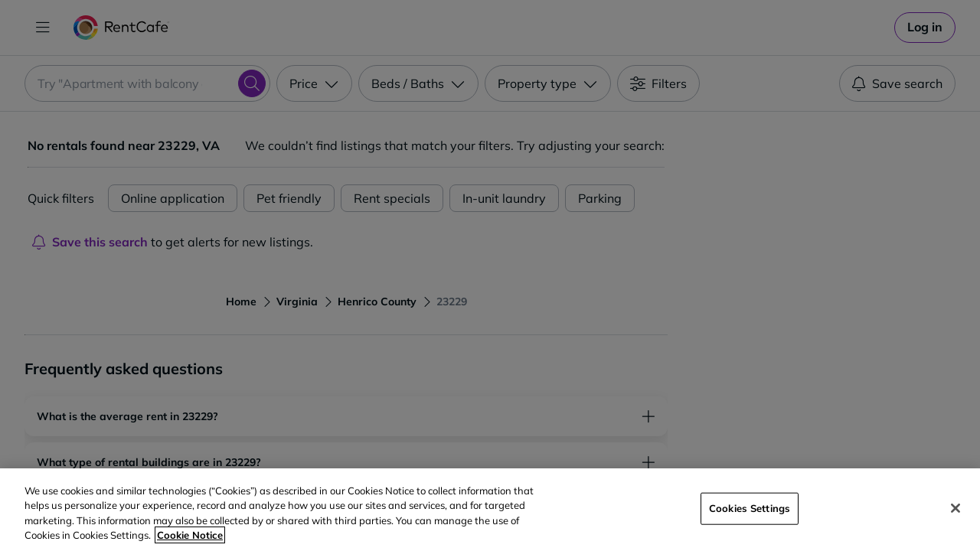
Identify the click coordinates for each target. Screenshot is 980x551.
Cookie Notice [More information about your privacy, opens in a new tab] (190, 535)
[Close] (955, 508)
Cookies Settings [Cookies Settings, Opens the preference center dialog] (750, 508)
